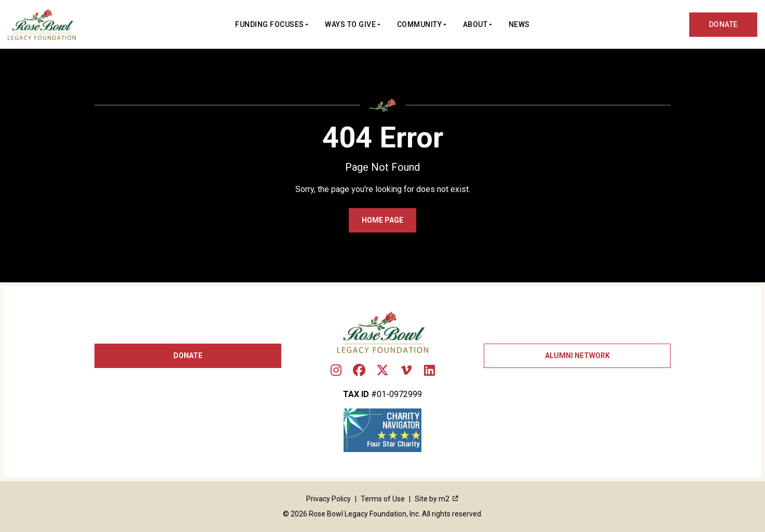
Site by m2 (436, 499)
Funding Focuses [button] (270, 24)
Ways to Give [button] (350, 24)
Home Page (382, 220)
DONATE (723, 24)
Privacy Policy (329, 499)
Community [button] (420, 24)
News (519, 24)
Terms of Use (383, 499)
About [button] (475, 24)
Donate (188, 356)
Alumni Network (577, 356)
